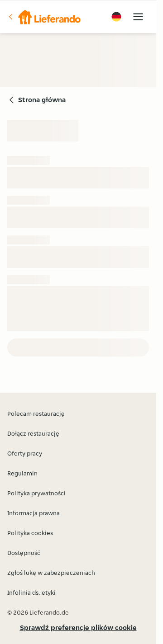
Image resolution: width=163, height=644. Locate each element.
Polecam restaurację (36, 414)
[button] (44, 17)
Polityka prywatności (36, 493)
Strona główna (42, 100)
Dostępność (24, 553)
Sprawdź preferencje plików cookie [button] (78, 628)
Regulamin (22, 473)
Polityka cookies (30, 533)
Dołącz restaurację (33, 433)
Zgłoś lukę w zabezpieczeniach (51, 573)
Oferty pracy (25, 453)
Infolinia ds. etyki (31, 592)
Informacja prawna (34, 513)
